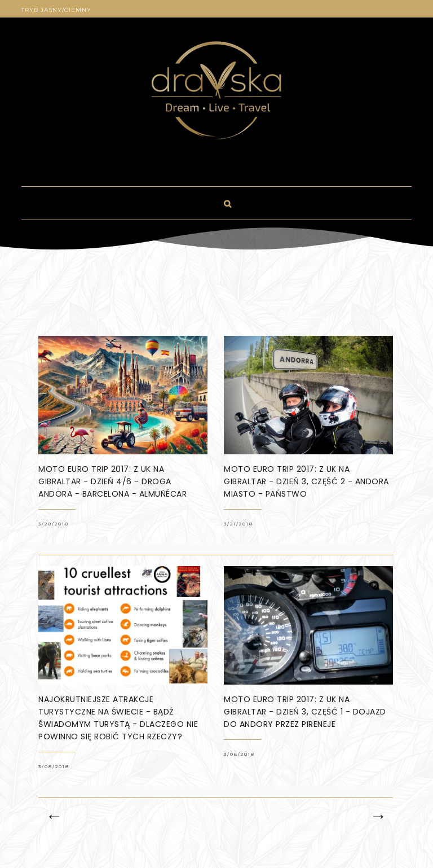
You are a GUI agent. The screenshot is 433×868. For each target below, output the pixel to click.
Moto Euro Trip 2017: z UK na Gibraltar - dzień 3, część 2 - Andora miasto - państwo (306, 481)
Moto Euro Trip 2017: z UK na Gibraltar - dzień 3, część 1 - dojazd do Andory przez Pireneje (305, 712)
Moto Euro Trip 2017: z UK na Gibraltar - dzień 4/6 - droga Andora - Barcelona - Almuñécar (112, 481)
